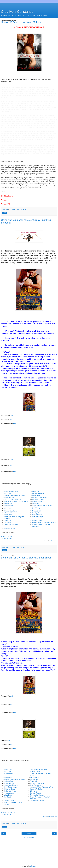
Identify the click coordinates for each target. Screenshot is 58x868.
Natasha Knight (38, 517)
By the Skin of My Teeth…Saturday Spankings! (26, 558)
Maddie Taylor (37, 501)
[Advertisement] (29, 5)
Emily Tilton (36, 495)
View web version (29, 837)
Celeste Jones (9, 505)
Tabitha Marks (9, 801)
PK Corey (8, 493)
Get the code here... (8, 538)
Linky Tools (45, 540)
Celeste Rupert (10, 528)
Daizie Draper (37, 521)
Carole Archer (37, 515)
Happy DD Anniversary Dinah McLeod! (22, 22)
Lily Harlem (8, 503)
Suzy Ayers (36, 503)
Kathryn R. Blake (38, 499)
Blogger (33, 866)
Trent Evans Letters (11, 524)
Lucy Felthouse (35, 785)
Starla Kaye (8, 515)
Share (4, 213)
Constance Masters (11, 491)
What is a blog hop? (8, 536)
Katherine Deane (38, 493)
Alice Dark (8, 523)
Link (12, 415)
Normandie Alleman (11, 511)
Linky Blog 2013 (53, 540)
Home (29, 834)
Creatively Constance (17, 12)
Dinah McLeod (9, 497)
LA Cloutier (8, 797)
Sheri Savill (8, 521)
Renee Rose (9, 509)
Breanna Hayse (38, 509)
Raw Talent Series (11, 787)
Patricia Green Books (40, 497)
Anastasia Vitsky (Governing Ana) (16, 501)
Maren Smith (37, 511)
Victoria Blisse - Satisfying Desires (44, 523)
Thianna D (8, 513)
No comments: (22, 209)
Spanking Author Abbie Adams (15, 495)
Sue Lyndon (36, 513)
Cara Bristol (36, 491)
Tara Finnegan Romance (13, 499)
